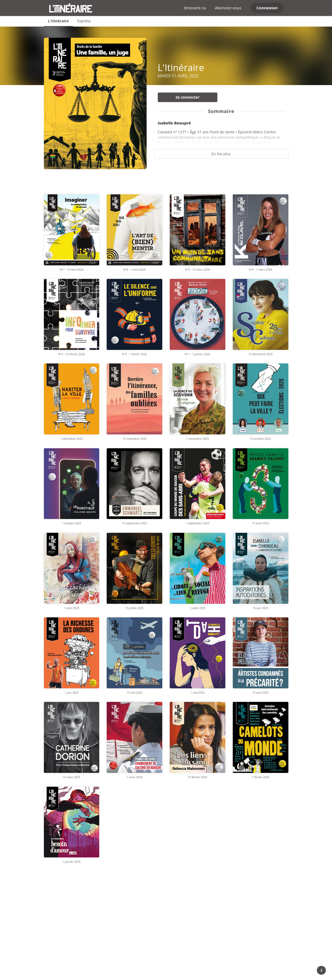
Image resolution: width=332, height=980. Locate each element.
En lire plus (221, 154)
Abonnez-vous (228, 8)
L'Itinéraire (59, 21)
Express (84, 21)
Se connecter (188, 97)
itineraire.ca (195, 8)
